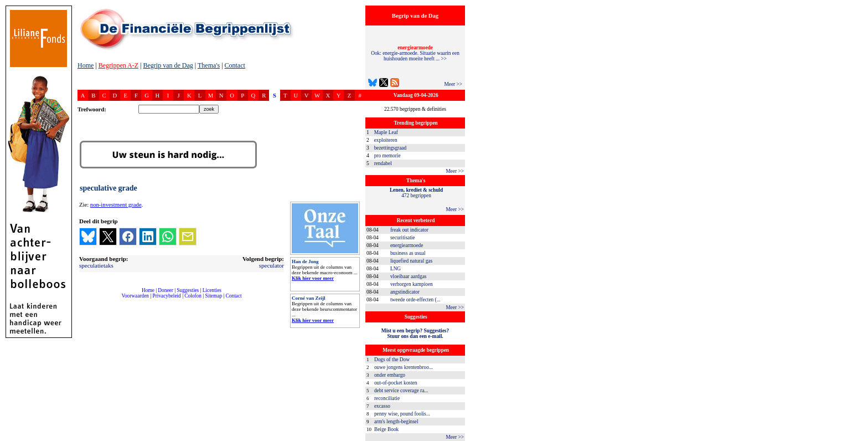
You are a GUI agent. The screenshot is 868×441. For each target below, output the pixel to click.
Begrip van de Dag (168, 65)
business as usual (408, 253)
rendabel (383, 163)
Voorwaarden (135, 296)
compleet (83, 300)
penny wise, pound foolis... (402, 414)
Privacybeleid (167, 296)
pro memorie (387, 156)
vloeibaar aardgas (409, 276)
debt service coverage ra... (401, 391)
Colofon (193, 296)
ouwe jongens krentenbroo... (404, 367)
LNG (396, 269)
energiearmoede (407, 245)
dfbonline (857, 438)
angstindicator (405, 292)
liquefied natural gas (411, 261)
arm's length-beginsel (396, 422)
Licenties (212, 290)
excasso (382, 406)
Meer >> (453, 84)
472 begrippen (416, 193)
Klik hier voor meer (313, 278)
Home (86, 65)
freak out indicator (409, 230)
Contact (235, 65)
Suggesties (188, 290)
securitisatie (403, 238)
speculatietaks (96, 265)
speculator (272, 265)
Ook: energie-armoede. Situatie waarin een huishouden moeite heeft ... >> (415, 53)
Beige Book (386, 429)
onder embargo (390, 375)
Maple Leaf (386, 132)
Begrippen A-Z (118, 65)
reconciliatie (387, 398)
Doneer (165, 290)
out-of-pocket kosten (396, 383)
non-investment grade (116, 205)
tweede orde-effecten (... (415, 300)
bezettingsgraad (391, 148)
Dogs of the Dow (392, 360)
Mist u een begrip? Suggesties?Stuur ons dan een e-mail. (415, 334)
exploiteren (386, 140)
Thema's (209, 65)
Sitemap (213, 296)
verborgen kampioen (412, 284)
